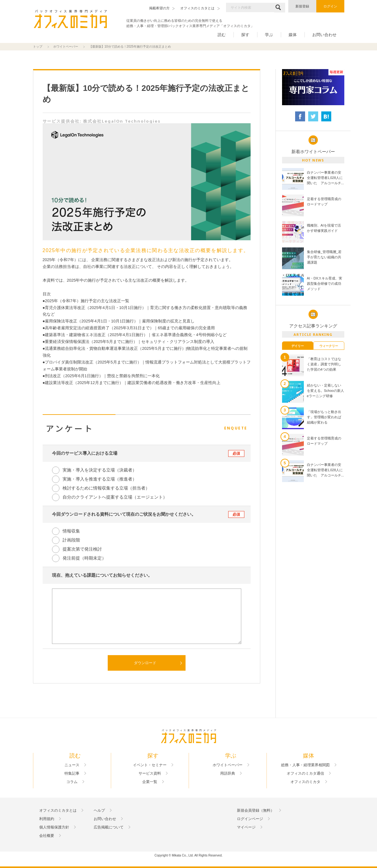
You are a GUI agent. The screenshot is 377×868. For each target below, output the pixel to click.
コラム (72, 782)
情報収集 (71, 531)
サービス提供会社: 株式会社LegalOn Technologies (102, 121)
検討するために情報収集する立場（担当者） (106, 488)
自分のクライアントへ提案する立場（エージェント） (115, 497)
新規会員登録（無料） (256, 810)
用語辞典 (228, 773)
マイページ (246, 827)
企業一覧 (150, 782)
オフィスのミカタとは (58, 810)
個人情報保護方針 (54, 827)
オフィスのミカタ (305, 782)
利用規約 (47, 819)
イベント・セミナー (150, 765)
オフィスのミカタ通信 (305, 773)
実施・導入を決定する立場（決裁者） (100, 470)
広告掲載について (109, 827)
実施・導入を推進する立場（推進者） (100, 479)
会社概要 (47, 836)
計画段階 (71, 540)
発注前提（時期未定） (84, 558)
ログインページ (250, 819)
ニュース (72, 765)
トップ (38, 47)
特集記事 (72, 773)
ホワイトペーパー (66, 47)
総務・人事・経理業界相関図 (305, 765)
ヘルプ (99, 810)
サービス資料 (150, 773)
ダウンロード (145, 663)
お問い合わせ (324, 35)
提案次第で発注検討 (82, 549)
